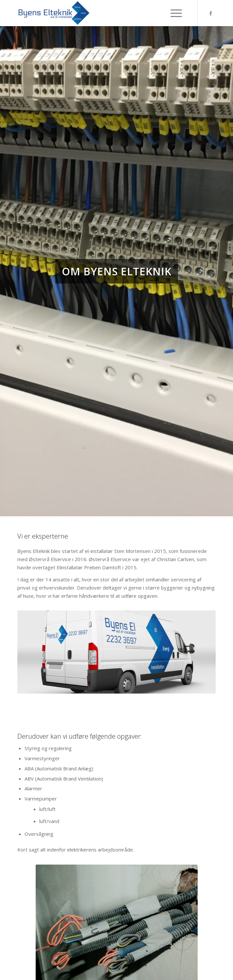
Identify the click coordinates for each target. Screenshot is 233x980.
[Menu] (180, 13)
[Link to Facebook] (211, 13)
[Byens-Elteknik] (97, 13)
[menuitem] (180, 13)
